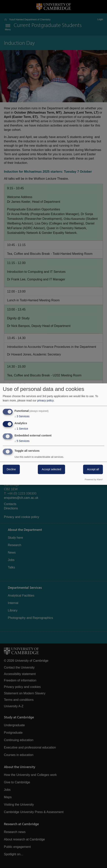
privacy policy (45, 401)
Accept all (93, 469)
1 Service (21, 429)
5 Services (22, 441)
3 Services (22, 416)
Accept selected (51, 469)
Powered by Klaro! (94, 479)
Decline (11, 469)
